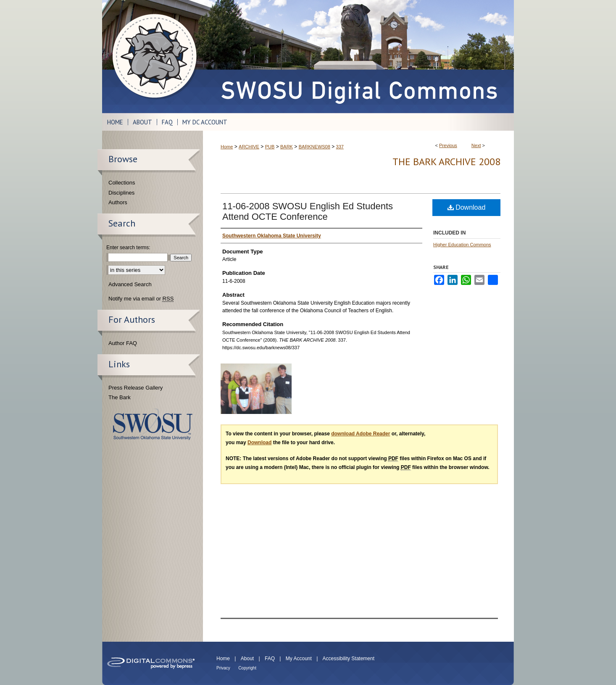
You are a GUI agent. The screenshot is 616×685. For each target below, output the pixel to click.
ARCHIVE (249, 147)
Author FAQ (123, 343)
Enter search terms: (128, 248)
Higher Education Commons (462, 245)
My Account (299, 659)
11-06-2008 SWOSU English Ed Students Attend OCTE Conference (308, 211)
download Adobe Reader (361, 434)
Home (227, 147)
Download (467, 207)
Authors (118, 202)
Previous (448, 145)
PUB (270, 147)
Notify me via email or (141, 299)
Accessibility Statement (349, 659)
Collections (122, 183)
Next (476, 145)
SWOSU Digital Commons (358, 57)
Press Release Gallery (136, 388)
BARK (287, 147)
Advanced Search (130, 284)
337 (340, 147)
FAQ (270, 659)
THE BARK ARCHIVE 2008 (446, 162)
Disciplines (121, 193)
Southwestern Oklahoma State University (153, 424)
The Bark (120, 397)
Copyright (247, 668)
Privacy (223, 668)
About (247, 659)
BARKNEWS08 (315, 147)
